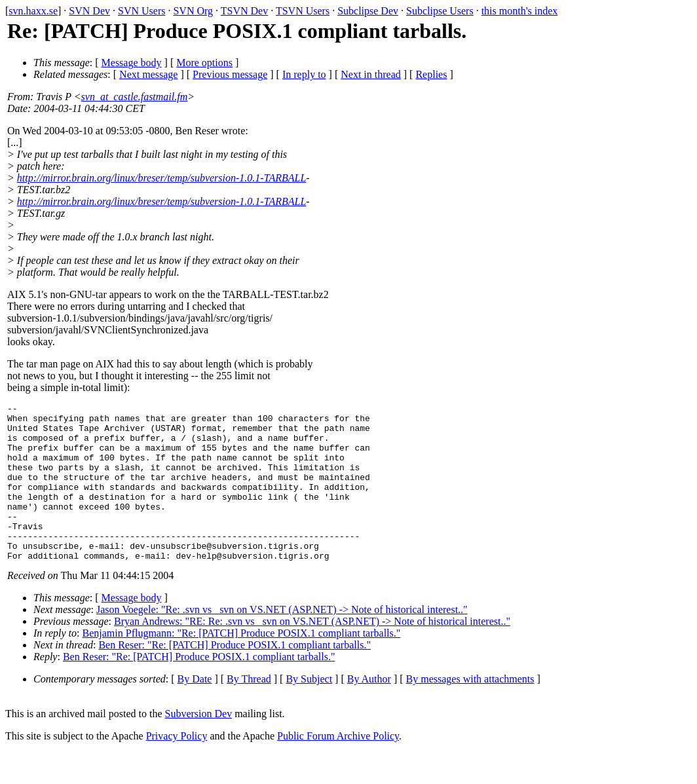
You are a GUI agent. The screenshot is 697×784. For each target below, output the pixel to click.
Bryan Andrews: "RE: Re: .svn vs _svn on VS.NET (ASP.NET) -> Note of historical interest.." (312, 653)
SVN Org (193, 11)
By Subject (309, 710)
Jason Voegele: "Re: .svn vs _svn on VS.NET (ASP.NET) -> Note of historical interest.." (282, 641)
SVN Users (141, 11)
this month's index (520, 11)
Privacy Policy (177, 767)
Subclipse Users (440, 11)
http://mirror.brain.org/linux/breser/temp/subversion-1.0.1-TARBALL (161, 178)
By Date (195, 710)
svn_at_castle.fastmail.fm (135, 97)
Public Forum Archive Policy (338, 767)
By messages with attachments (470, 710)
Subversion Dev (199, 745)
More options (204, 63)
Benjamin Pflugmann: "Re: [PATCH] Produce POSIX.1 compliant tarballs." (242, 664)
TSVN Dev (244, 11)
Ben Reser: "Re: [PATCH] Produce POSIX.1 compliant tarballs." (235, 676)
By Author (369, 710)
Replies (431, 74)
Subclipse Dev (368, 11)
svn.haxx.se (33, 11)
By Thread (249, 710)
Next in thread (371, 74)
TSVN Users (303, 11)
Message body (132, 63)
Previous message (230, 74)
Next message (148, 74)
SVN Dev (89, 11)
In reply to (304, 74)
